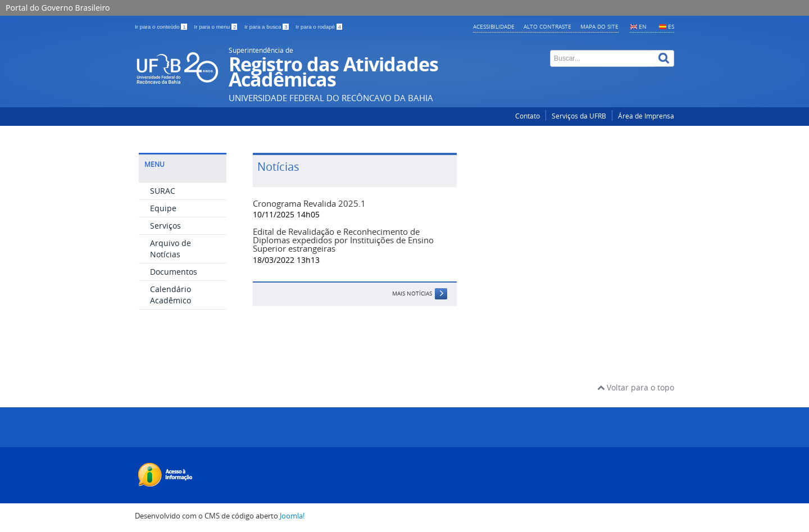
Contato (528, 116)
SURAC (163, 191)
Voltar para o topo (636, 387)
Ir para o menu (216, 27)
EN (643, 26)
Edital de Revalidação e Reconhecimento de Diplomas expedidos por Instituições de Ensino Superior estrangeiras (343, 240)
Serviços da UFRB (579, 116)
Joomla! (292, 516)
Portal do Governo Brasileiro (58, 8)
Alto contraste (547, 26)
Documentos (174, 272)
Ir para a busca (267, 27)
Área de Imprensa (646, 116)
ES (671, 26)
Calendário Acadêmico (171, 295)
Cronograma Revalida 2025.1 (309, 203)
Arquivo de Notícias (171, 249)
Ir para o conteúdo (162, 27)
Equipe (163, 208)
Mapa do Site (599, 26)
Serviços (165, 226)
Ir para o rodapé (319, 27)
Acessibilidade (494, 26)
